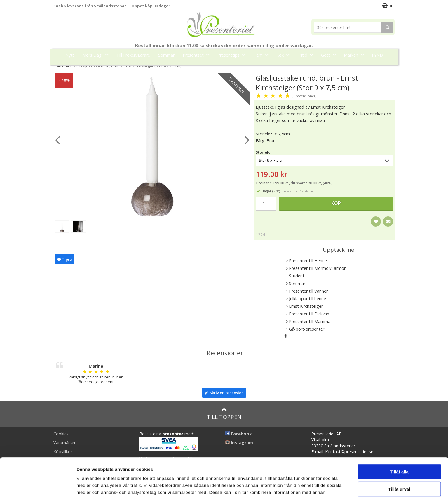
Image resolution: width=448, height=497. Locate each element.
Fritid (307, 55)
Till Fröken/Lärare (133, 55)
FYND (377, 55)
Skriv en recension (224, 393)
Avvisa (399, 473)
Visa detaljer (317, 485)
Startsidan (62, 66)
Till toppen (224, 414)
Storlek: (263, 152)
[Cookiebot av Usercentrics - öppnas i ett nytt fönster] (38, 486)
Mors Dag (97, 55)
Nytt (70, 55)
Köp (336, 203)
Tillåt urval (399, 456)
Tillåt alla (399, 439)
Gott (330, 55)
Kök (285, 55)
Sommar (166, 55)
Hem (263, 55)
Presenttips (233, 55)
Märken (355, 55)
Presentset (198, 55)
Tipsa (65, 259)
